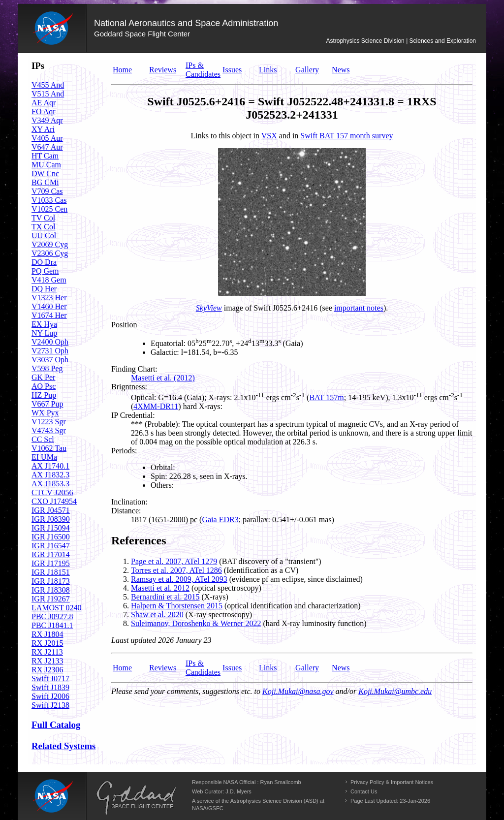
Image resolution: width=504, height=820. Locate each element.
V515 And (48, 94)
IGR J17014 (51, 554)
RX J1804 (47, 634)
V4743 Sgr (49, 430)
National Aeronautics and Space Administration (186, 23)
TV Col (43, 218)
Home (122, 70)
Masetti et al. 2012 (160, 588)
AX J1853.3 (50, 484)
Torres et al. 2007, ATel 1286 (176, 570)
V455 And (48, 85)
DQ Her (44, 289)
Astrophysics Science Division (365, 41)
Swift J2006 (50, 696)
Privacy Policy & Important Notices (392, 782)
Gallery (307, 70)
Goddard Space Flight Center (142, 34)
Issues (232, 70)
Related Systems (63, 746)
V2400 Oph (50, 342)
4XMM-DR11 (156, 406)
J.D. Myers (238, 791)
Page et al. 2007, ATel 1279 (174, 561)
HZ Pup (44, 395)
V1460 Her (49, 306)
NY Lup (44, 333)
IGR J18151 (51, 572)
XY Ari (43, 129)
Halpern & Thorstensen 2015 (177, 606)
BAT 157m (326, 397)
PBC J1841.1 (52, 625)
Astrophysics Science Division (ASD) (274, 801)
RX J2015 (47, 643)
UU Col (44, 236)
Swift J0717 (50, 678)
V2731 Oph (50, 351)
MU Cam (46, 165)
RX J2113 (47, 652)
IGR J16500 (51, 537)
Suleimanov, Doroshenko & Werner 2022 (196, 623)
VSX (269, 136)
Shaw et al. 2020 (157, 615)
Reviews (163, 70)
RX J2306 (47, 670)
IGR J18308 (51, 590)
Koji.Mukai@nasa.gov (298, 691)
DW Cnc (45, 173)
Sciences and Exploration (443, 41)
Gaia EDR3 (220, 520)
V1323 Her (49, 298)
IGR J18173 (51, 581)
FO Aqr (43, 111)
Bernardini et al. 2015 (165, 597)
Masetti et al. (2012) (163, 378)
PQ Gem (45, 271)
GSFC (216, 808)
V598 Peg (47, 368)
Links (268, 70)
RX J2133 (47, 661)
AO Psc (44, 386)
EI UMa (44, 457)
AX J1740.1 (50, 466)
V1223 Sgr (49, 422)
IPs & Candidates (203, 70)
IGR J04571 (51, 510)
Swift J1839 (50, 687)
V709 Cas (47, 191)
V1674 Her (49, 315)
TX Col (43, 227)
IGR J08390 (51, 519)
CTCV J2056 (52, 492)
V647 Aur (47, 147)
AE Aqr (44, 103)
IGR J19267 (51, 599)
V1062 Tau (49, 448)
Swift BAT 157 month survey (346, 136)
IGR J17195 (51, 563)
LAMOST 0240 (57, 608)
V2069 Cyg (50, 244)
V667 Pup (47, 404)
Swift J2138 (50, 705)
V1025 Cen (49, 209)
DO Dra (44, 262)
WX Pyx (45, 413)
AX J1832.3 (50, 475)
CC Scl (43, 439)
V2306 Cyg (50, 253)
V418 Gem (49, 280)
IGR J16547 (51, 546)
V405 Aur (47, 138)
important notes (359, 308)
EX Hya (44, 324)
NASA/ (200, 808)
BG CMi (45, 182)
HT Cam (45, 156)
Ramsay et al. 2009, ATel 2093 (179, 579)
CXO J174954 (54, 501)
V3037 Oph (50, 360)
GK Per (43, 377)
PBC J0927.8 (52, 616)
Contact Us (364, 791)
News (341, 70)
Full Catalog (56, 725)
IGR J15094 (51, 528)
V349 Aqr (47, 120)
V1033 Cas (49, 200)
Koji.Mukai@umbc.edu (395, 691)
